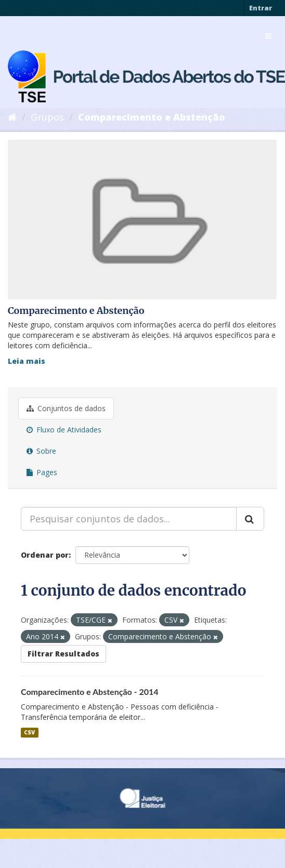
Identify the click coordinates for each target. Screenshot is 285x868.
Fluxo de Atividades (64, 430)
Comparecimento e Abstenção (152, 117)
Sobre (41, 451)
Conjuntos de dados (66, 408)
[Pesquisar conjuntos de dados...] (129, 519)
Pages (42, 472)
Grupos (47, 117)
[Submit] (250, 519)
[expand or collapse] (268, 36)
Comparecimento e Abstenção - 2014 (90, 692)
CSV (29, 732)
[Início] (12, 117)
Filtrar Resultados (63, 654)
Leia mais (27, 361)
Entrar (261, 8)
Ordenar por (45, 555)
